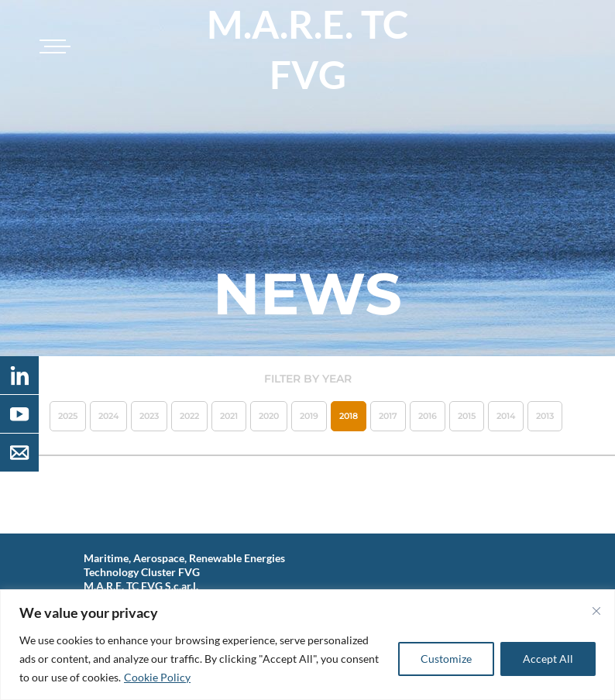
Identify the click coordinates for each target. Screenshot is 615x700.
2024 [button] (108, 416)
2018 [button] (349, 416)
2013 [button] (545, 416)
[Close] (596, 611)
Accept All (548, 659)
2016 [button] (428, 416)
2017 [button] (388, 416)
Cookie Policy (157, 677)
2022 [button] (189, 416)
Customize (446, 659)
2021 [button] (229, 416)
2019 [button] (309, 416)
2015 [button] (467, 416)
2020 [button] (269, 416)
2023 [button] (149, 416)
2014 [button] (506, 416)
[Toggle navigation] (53, 46)
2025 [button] (68, 416)
